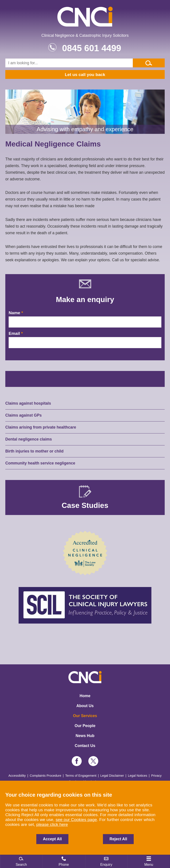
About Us (85, 706)
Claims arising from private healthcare (41, 427)
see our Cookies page (76, 820)
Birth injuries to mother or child (34, 451)
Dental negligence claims (29, 439)
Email (14, 333)
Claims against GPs (23, 415)
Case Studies (85, 505)
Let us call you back (85, 75)
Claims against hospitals (28, 403)
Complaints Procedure (45, 776)
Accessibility (17, 776)
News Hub (85, 736)
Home (85, 696)
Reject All (118, 839)
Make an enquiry (85, 299)
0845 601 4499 (92, 48)
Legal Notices (138, 776)
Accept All (52, 839)
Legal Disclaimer (112, 776)
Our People (85, 726)
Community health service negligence (40, 463)
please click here (52, 824)
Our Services (85, 716)
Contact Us (85, 746)
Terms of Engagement (81, 776)
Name (14, 313)
